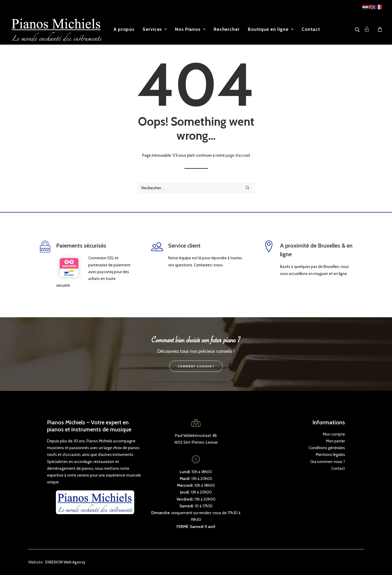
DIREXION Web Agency (65, 562)
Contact (311, 29)
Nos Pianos (190, 29)
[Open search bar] (358, 30)
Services (155, 29)
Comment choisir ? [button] (196, 366)
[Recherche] (196, 188)
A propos (124, 29)
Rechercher (227, 29)
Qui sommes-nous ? (328, 462)
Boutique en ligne (271, 29)
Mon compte (334, 434)
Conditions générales (327, 448)
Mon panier (335, 441)
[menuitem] (124, 29)
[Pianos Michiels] (56, 29)
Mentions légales (330, 455)
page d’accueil (238, 155)
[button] (247, 188)
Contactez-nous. (209, 265)
